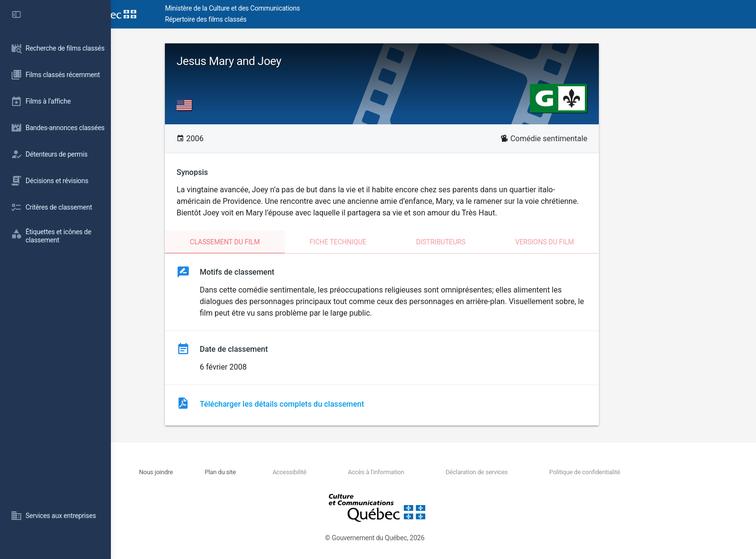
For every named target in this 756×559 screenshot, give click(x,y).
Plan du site (272, 472)
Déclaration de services (528, 472)
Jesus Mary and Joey (280, 61)
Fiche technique (390, 242)
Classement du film (277, 242)
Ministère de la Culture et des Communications (284, 8)
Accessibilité (341, 472)
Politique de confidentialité (636, 472)
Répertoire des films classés (258, 19)
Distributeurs (492, 242)
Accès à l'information (427, 472)
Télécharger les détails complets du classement (333, 404)
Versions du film (596, 242)
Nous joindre (208, 472)
